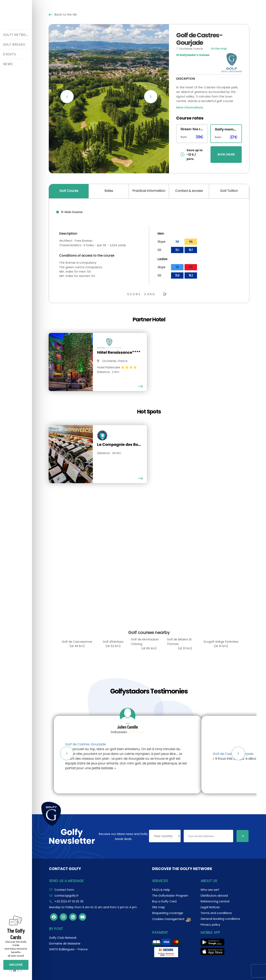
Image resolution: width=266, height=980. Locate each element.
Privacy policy (210, 925)
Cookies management (172, 919)
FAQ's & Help (161, 890)
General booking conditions (220, 919)
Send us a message (66, 881)
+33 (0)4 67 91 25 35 (69, 901)
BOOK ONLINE (226, 154)
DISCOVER (16, 965)
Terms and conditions (216, 913)
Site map (158, 907)
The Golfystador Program (170, 896)
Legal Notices (210, 907)
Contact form (64, 890)
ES (18, 970)
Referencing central (215, 901)
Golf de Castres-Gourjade (86, 744)
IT (21, 970)
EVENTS (10, 54)
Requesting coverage (168, 913)
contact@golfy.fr (66, 896)
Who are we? (210, 890)
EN (14, 970)
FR (11, 970)
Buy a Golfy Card (164, 901)
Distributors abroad (214, 896)
